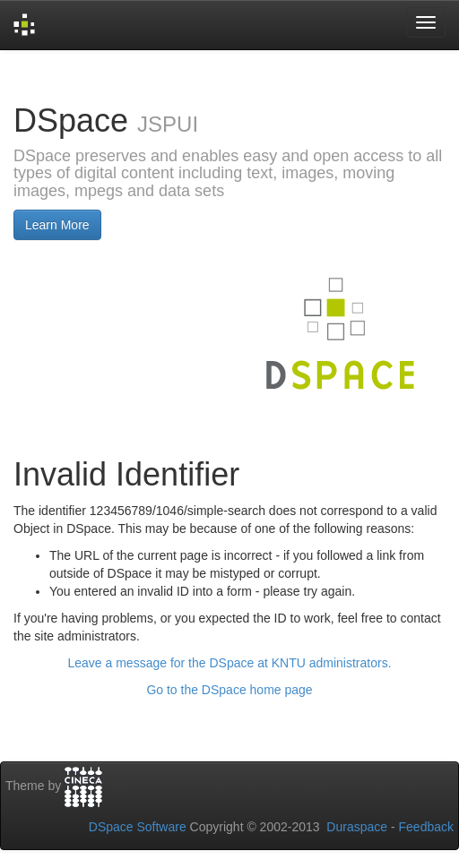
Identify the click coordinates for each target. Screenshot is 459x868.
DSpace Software (138, 827)
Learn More (57, 225)
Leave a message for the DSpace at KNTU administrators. (229, 663)
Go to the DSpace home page (229, 690)
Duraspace (357, 827)
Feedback (426, 827)
